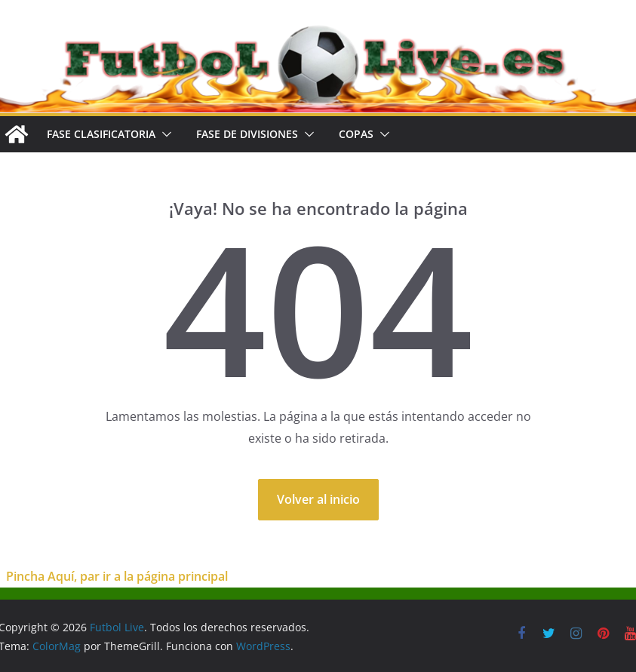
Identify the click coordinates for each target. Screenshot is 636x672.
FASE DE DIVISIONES (247, 134)
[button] (164, 134)
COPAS (356, 134)
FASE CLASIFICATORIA (101, 134)
